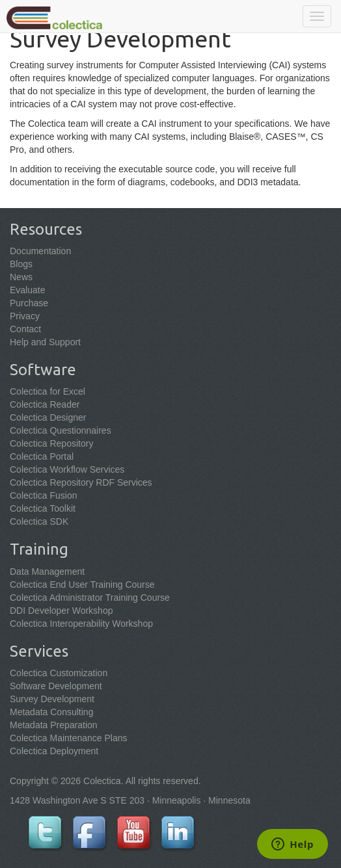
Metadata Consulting (51, 712)
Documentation (40, 251)
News (21, 277)
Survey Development (52, 699)
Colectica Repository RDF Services (81, 482)
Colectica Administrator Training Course (90, 598)
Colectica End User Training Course (82, 585)
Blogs (21, 264)
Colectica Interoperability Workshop (81, 624)
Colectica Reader (45, 404)
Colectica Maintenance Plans (69, 738)
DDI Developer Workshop (61, 611)
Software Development (56, 686)
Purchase (29, 303)
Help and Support (45, 342)
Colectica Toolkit (43, 508)
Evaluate (27, 290)
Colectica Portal (42, 456)
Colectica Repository (51, 443)
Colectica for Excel (48, 391)
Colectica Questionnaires (61, 430)
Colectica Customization (59, 673)
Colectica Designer (48, 417)
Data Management (47, 572)
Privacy (25, 316)
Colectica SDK (39, 521)
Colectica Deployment (54, 751)
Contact (25, 329)
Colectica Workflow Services (67, 469)
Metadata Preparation (54, 725)
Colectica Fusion (44, 495)
